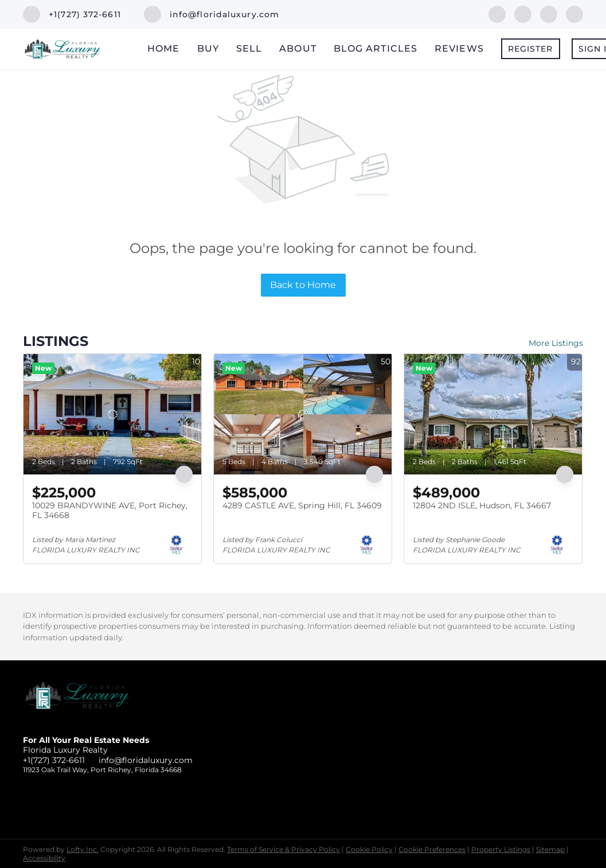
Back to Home (303, 285)
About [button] (298, 48)
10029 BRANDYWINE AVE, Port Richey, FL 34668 (110, 511)
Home (163, 48)
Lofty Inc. (83, 849)
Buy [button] (208, 48)
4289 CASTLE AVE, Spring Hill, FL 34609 (302, 505)
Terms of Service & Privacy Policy (284, 849)
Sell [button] (249, 48)
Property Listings (501, 849)
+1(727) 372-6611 (54, 760)
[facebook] (497, 13)
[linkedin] (523, 13)
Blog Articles (376, 48)
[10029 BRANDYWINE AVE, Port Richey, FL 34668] (112, 414)
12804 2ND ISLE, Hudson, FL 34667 (482, 505)
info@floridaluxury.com (146, 760)
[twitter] (549, 13)
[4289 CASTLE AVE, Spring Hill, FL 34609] (303, 414)
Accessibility (44, 858)
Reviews (459, 48)
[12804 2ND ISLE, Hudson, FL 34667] (493, 414)
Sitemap (550, 849)
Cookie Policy (369, 849)
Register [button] (531, 49)
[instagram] (574, 13)
